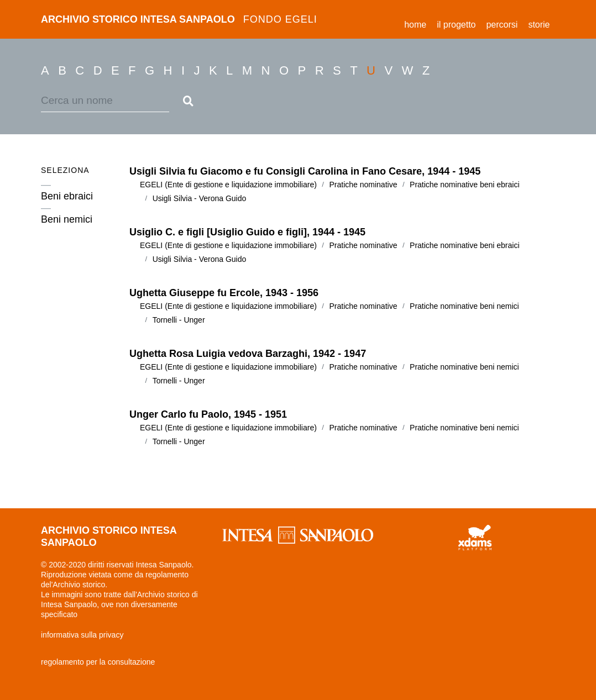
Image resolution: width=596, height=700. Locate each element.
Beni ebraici (67, 195)
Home (418, 23)
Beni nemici (67, 219)
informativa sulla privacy (82, 635)
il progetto (456, 25)
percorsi (502, 25)
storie (539, 25)
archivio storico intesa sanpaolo (179, 19)
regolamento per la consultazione (98, 662)
